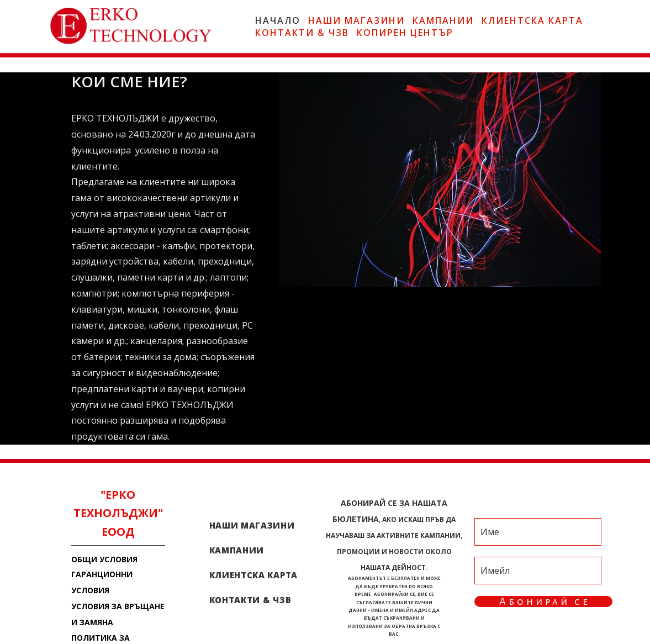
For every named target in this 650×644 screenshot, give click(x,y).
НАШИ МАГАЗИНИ (356, 20)
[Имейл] (538, 571)
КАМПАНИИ (443, 20)
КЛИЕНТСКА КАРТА (532, 20)
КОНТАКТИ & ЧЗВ (302, 33)
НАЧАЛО (278, 20)
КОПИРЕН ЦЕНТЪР (405, 33)
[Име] (538, 532)
